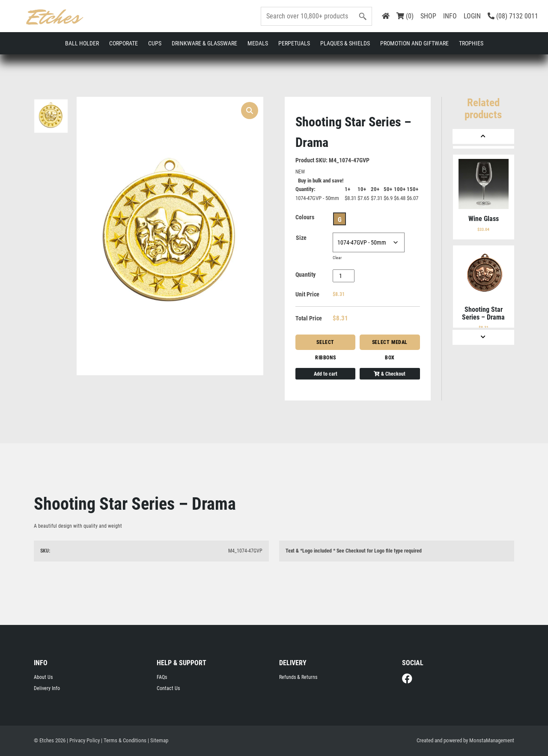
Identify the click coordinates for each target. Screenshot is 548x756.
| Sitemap (158, 740)
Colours (305, 217)
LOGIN (472, 16)
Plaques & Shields (345, 43)
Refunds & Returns (298, 677)
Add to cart (326, 374)
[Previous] (483, 136)
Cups (155, 43)
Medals (258, 43)
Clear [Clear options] (337, 258)
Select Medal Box (390, 345)
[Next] (483, 337)
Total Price (309, 318)
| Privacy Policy (83, 740)
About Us (43, 677)
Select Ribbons (325, 345)
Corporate (124, 43)
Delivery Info (47, 688)
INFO (450, 16)
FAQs (162, 677)
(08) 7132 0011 (513, 16)
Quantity (305, 275)
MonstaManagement (492, 740)
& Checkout (390, 374)
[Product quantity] (344, 276)
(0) (405, 16)
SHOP (428, 16)
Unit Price (307, 294)
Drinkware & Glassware (204, 43)
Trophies (471, 43)
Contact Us (168, 688)
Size (301, 238)
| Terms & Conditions (124, 740)
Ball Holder (82, 43)
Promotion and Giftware (414, 43)
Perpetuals (294, 43)
